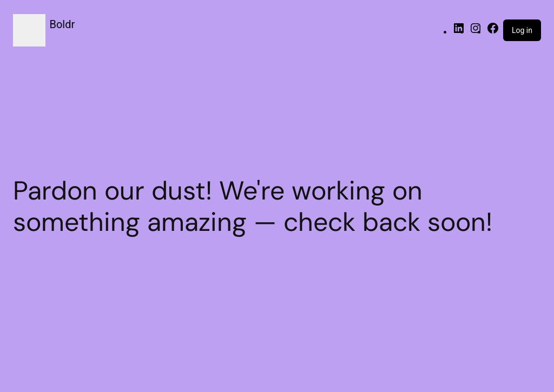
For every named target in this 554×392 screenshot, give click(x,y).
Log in (522, 30)
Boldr (62, 24)
